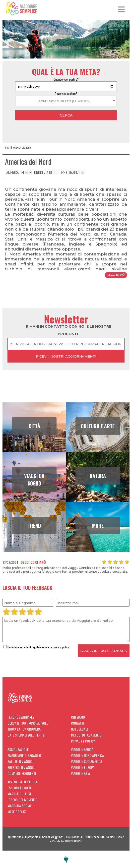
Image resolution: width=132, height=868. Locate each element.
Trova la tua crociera (24, 729)
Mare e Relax (17, 812)
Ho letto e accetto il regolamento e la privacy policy (36, 647)
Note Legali (79, 729)
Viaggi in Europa (83, 767)
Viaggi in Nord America (87, 755)
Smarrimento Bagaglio (24, 755)
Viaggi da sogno (19, 806)
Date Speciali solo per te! (26, 735)
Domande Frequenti (22, 773)
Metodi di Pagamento (86, 735)
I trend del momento (23, 800)
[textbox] (66, 101)
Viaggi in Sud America (87, 761)
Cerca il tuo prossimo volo (28, 723)
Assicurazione (18, 749)
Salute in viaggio (20, 761)
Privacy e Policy (83, 741)
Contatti (77, 723)
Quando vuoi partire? (66, 79)
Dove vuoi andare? (66, 93)
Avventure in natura (22, 782)
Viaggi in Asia (80, 773)
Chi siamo (78, 717)
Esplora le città (20, 788)
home (8, 148)
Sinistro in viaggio (21, 767)
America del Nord (22, 148)
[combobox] (66, 101)
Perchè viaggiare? (21, 717)
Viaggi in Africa (82, 749)
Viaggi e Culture (20, 794)
